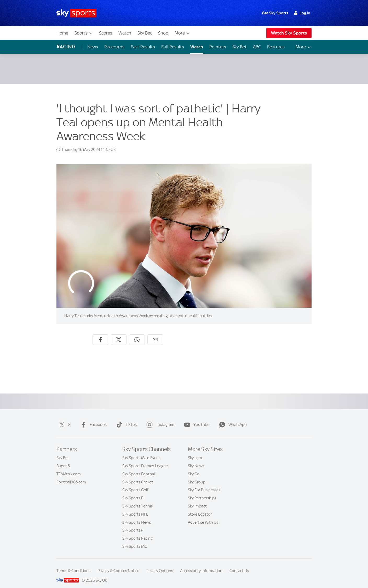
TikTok (125, 418)
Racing (66, 47)
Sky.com (195, 452)
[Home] (76, 13)
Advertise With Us (203, 516)
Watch (125, 33)
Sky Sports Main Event (141, 452)
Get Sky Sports (275, 13)
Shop (163, 33)
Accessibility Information (201, 564)
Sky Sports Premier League (145, 460)
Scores (106, 33)
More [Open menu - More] (304, 47)
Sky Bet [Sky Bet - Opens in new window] (240, 47)
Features (276, 47)
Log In (302, 13)
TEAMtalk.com (69, 468)
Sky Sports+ (133, 524)
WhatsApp (232, 418)
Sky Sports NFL (135, 508)
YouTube (196, 418)
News (93, 47)
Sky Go (194, 468)
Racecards (114, 47)
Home (62, 33)
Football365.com (71, 476)
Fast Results (143, 47)
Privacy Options (160, 564)
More (182, 33)
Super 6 (63, 460)
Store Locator (200, 508)
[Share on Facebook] (100, 333)
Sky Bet (145, 33)
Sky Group (197, 476)
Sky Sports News (137, 516)
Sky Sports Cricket (138, 476)
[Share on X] (119, 333)
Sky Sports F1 (134, 492)
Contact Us (239, 564)
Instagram (159, 418)
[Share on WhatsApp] (137, 333)
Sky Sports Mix (135, 540)
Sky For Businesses (204, 484)
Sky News (196, 460)
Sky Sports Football (139, 468)
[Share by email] (155, 333)
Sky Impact (197, 500)
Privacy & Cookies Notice (118, 564)
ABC (257, 47)
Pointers (218, 47)
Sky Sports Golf (135, 484)
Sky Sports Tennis (137, 500)
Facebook (92, 418)
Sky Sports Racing (137, 532)
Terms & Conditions (73, 564)
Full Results (173, 47)
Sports (84, 33)
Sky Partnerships (202, 492)
